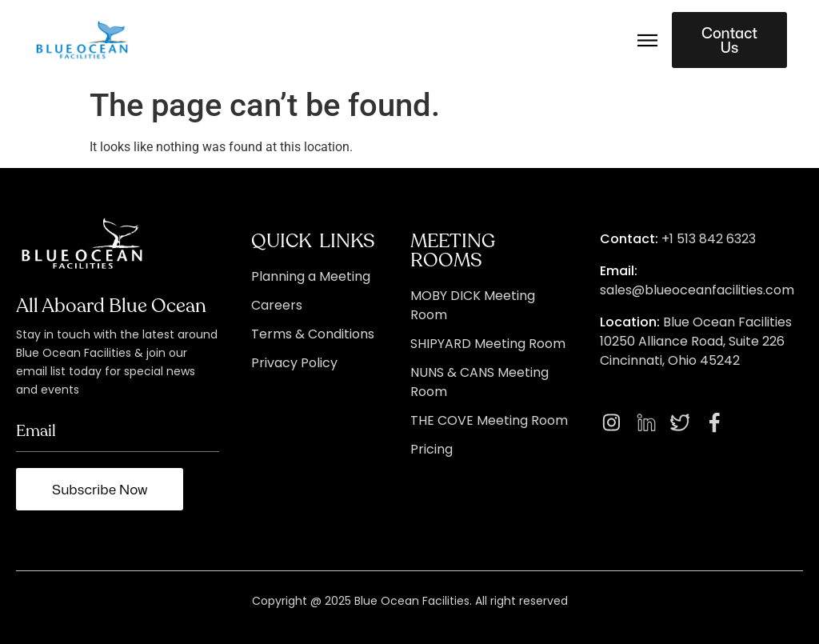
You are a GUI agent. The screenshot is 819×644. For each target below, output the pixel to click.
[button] (648, 40)
